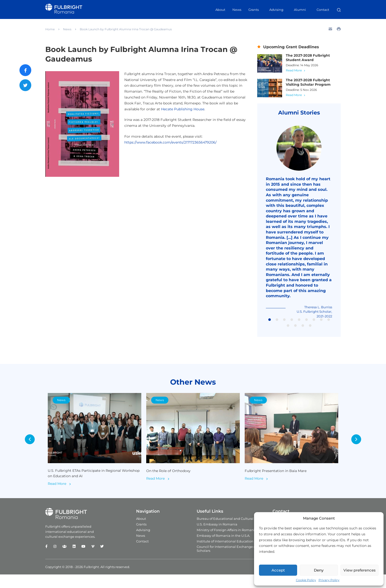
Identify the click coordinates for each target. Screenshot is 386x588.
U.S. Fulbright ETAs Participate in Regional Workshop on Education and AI (87, 487)
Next (360, 448)
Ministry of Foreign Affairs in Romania (227, 543)
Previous (26, 448)
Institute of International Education (225, 555)
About (220, 10)
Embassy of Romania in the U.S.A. (223, 549)
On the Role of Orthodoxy (170, 484)
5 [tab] (299, 324)
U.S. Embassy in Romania (217, 538)
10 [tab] (288, 330)
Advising (276, 10)
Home (50, 29)
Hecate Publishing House (183, 109)
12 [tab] (303, 330)
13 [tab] (310, 330)
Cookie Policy (306, 580)
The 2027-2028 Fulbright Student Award (311, 58)
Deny (319, 570)
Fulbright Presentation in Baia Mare (278, 484)
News (237, 10)
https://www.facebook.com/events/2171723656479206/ (170, 142)
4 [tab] (292, 324)
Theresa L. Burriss (317, 312)
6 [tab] (306, 324)
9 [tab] (329, 324)
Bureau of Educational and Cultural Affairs (230, 532)
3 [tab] (284, 324)
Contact (323, 10)
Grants (254, 10)
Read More (298, 70)
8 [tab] (321, 324)
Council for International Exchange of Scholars (227, 562)
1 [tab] (270, 324)
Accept (278, 570)
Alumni (300, 10)
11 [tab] (295, 330)
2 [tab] (277, 324)
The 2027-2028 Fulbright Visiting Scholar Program (312, 82)
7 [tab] (314, 324)
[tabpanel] (299, 224)
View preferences (360, 570)
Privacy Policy (329, 580)
